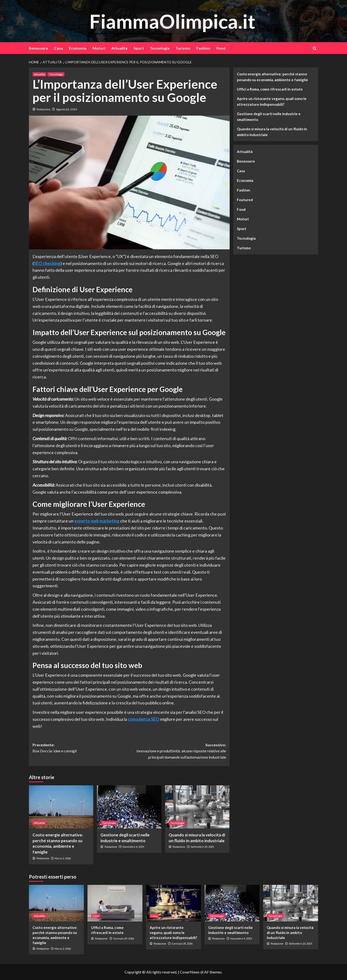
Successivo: (177, 751)
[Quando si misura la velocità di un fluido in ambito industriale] (197, 807)
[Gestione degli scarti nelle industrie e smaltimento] (129, 807)
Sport (139, 48)
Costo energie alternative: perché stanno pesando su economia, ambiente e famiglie (272, 77)
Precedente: (81, 748)
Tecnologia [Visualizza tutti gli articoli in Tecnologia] (56, 74)
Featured (245, 200)
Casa (58, 48)
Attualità (119, 48)
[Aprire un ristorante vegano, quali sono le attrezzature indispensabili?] (173, 903)
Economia (78, 48)
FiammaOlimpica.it (172, 21)
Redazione (43, 109)
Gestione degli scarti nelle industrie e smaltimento (269, 117)
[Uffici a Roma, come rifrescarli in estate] (115, 903)
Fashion (203, 48)
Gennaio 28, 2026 (182, 944)
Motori (99, 48)
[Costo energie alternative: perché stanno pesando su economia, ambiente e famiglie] (61, 807)
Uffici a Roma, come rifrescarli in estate (270, 89)
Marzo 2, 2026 (63, 858)
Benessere (38, 48)
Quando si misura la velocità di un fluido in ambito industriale (272, 132)
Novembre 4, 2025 (133, 847)
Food (221, 48)
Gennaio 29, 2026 (123, 938)
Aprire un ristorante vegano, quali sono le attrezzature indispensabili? (272, 101)
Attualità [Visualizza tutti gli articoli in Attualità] (39, 74)
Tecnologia (160, 48)
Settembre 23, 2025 (202, 847)
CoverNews (190, 972)
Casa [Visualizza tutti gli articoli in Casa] (96, 916)
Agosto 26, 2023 (67, 109)
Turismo (183, 48)
